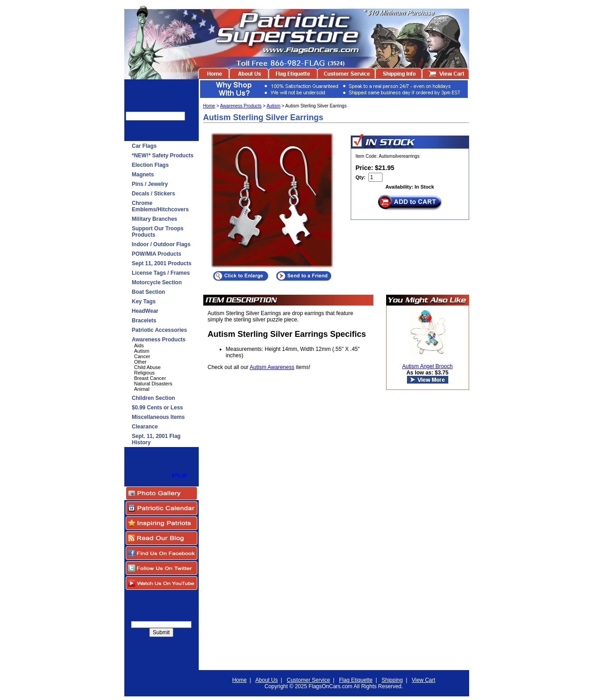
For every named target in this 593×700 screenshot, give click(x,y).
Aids (139, 345)
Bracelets (144, 321)
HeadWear (145, 311)
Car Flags (145, 146)
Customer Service (308, 680)
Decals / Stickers (154, 194)
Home (209, 106)
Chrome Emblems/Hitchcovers (160, 206)
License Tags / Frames (161, 273)
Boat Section (149, 292)
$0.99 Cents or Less (158, 408)
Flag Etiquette (356, 680)
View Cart (424, 680)
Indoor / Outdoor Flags (161, 244)
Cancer (142, 356)
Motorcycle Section (157, 282)
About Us (267, 680)
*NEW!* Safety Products (163, 156)
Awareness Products (159, 340)
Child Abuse (148, 367)
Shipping (392, 680)
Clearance (145, 427)
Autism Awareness (272, 367)
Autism (142, 351)
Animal (142, 389)
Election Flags (150, 165)
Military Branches (155, 219)
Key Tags (144, 301)
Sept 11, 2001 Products (162, 263)
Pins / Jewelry (150, 184)
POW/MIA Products (157, 254)
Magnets (143, 175)
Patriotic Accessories (160, 330)
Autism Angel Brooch (427, 366)
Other (141, 362)
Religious (145, 373)
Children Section (154, 398)
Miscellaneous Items (159, 417)
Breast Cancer (150, 378)
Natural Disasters (153, 384)
